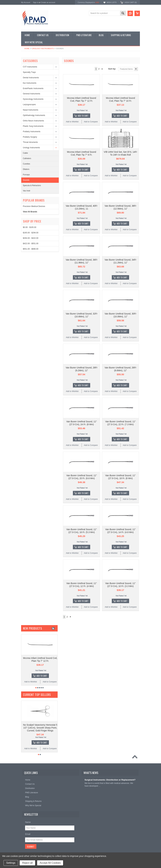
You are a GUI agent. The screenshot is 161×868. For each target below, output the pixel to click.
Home (27, 49)
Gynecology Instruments (33, 99)
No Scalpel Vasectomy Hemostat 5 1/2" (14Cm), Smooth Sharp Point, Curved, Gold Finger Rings (40, 728)
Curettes (26, 164)
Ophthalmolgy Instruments (34, 115)
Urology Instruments (43, 49)
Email (28, 834)
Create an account (48, 2)
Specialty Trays (29, 72)
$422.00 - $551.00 (31, 244)
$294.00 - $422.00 (31, 238)
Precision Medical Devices (34, 206)
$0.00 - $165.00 (30, 227)
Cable (25, 153)
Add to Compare (91, 122)
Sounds (26, 180)
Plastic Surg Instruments (33, 126)
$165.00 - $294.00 (31, 233)
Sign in (36, 2)
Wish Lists (111, 2)
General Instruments (32, 94)
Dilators (26, 169)
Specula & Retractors (32, 185)
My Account (26, 2)
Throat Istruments (30, 142)
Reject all (27, 863)
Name (28, 822)
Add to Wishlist (72, 122)
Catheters (27, 158)
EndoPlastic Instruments (33, 88)
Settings (11, 863)
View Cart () (131, 2)
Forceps (26, 175)
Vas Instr (27, 191)
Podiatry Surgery (30, 137)
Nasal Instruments (31, 110)
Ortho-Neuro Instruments (33, 121)
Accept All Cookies (50, 863)
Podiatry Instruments (32, 132)
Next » (102, 69)
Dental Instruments (31, 78)
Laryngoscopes (29, 105)
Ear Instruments (30, 83)
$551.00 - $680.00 (31, 249)
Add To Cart (83, 116)
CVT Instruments (30, 67)
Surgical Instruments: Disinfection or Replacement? (110, 780)
